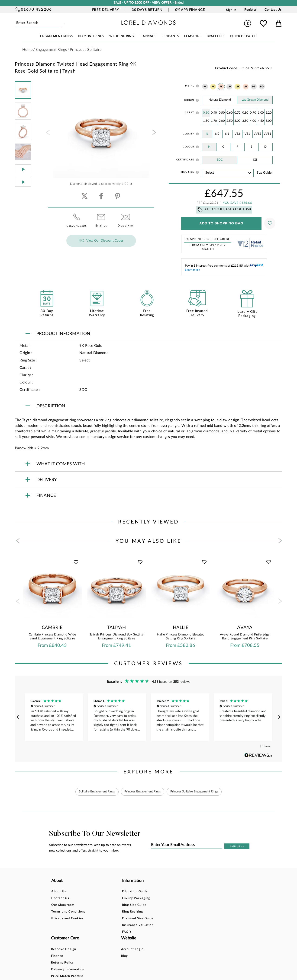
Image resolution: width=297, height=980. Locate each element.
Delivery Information (153, 912)
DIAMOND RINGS (91, 36)
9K (205, 87)
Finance (142, 899)
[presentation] (48, 134)
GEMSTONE (193, 36)
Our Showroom (63, 905)
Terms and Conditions (68, 912)
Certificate (185, 160)
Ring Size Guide (107, 905)
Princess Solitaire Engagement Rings (197, 792)
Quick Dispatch (243, 36)
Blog (182, 899)
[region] (148, 717)
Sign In (231, 10)
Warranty (144, 925)
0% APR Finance (190, 10)
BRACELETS (216, 36)
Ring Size (187, 172)
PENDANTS (170, 36)
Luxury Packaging (109, 899)
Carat (189, 113)
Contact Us (273, 10)
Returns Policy (148, 905)
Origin (189, 100)
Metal (190, 86)
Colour (189, 147)
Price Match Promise (153, 919)
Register (250, 10)
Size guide (264, 173)
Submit (62, 23)
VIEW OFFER (162, 3)
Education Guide (107, 892)
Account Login (190, 892)
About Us (59, 892)
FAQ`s (100, 932)
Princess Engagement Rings (142, 792)
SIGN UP (237, 847)
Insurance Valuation (110, 925)
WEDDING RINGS (122, 36)
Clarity (189, 134)
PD (262, 87)
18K (229, 87)
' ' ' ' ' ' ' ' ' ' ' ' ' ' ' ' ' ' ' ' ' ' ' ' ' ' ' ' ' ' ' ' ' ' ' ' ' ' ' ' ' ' (228, 173)
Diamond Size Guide (110, 919)
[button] (18, 717)
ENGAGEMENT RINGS (56, 36)
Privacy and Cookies (67, 919)
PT (254, 87)
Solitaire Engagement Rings (94, 792)
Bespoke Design (149, 892)
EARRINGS (148, 36)
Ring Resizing (105, 912)
